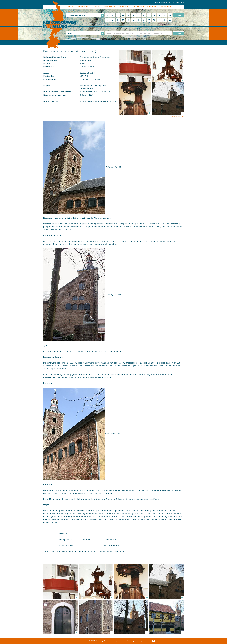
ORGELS (124, 7)
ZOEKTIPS (83, 7)
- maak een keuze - (77, 15)
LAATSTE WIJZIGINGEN (145, 7)
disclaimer (60, 641)
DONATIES (73, 12)
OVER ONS (166, 7)
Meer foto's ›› (177, 117)
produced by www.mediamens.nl (156, 641)
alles (70, 33)
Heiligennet (77, 641)
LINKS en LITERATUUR (104, 7)
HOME (71, 7)
